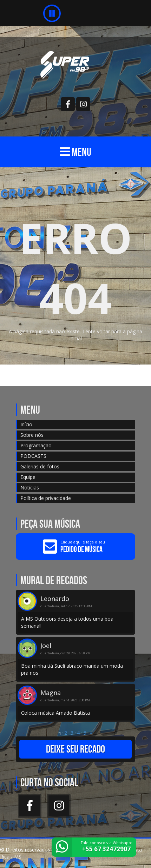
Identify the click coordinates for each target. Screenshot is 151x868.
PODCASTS (33, 456)
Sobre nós (32, 435)
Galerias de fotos (40, 466)
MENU (76, 152)
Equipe (28, 477)
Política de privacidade (46, 498)
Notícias (30, 488)
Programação (36, 445)
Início (26, 424)
